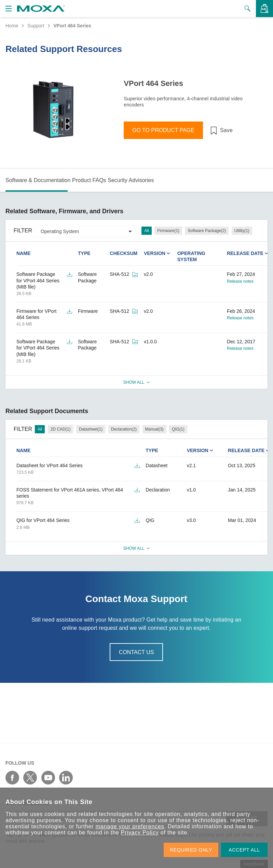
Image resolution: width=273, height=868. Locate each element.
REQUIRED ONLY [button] (191, 850)
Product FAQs (89, 180)
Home (12, 26)
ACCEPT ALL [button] (244, 850)
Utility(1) (242, 231)
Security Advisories (131, 180)
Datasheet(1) (91, 429)
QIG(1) (178, 429)
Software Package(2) (207, 231)
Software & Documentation (38, 180)
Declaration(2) (124, 429)
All (146, 231)
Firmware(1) (168, 231)
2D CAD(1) (61, 429)
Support (36, 26)
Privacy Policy (140, 833)
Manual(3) (154, 429)
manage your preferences (130, 826)
